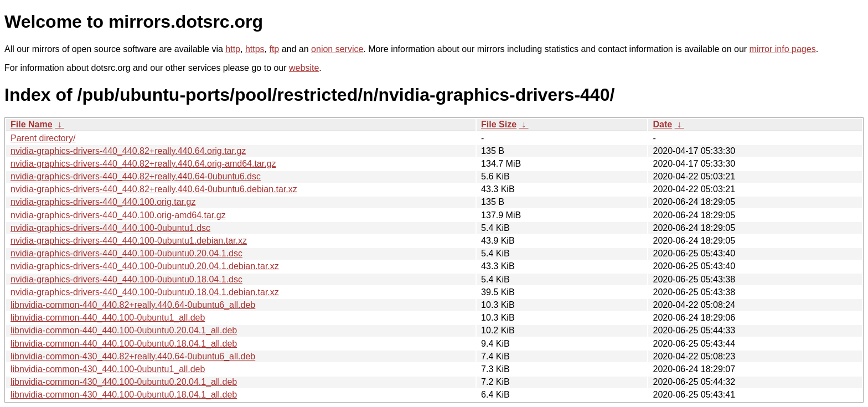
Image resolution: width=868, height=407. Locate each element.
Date (662, 124)
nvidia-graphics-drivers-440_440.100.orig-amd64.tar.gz (118, 215)
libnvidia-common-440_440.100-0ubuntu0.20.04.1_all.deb (124, 330)
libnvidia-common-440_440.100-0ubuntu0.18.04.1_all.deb (124, 344)
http (233, 49)
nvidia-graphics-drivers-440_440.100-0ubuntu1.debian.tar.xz (129, 241)
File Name (32, 124)
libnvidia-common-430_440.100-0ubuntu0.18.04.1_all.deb (124, 395)
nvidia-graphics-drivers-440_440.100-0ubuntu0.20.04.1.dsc (126, 253)
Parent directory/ (43, 138)
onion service (337, 49)
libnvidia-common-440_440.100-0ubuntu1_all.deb (108, 318)
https (255, 49)
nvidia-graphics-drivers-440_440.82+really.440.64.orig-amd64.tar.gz (143, 164)
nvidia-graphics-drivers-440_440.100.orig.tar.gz (103, 202)
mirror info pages (783, 49)
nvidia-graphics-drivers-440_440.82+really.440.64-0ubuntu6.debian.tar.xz (154, 189)
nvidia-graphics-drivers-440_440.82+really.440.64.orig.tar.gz (128, 151)
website (304, 68)
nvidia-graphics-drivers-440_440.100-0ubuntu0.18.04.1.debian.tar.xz (145, 292)
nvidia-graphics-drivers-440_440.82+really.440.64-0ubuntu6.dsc (136, 176)
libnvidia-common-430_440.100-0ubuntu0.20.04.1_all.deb (124, 382)
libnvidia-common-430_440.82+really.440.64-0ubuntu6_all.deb (133, 356)
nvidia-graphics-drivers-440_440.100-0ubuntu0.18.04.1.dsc (126, 279)
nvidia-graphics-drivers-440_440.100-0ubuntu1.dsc (110, 228)
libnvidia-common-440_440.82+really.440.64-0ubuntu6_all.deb (133, 305)
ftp (274, 49)
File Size (499, 124)
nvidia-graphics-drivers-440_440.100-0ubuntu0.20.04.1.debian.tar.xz (145, 266)
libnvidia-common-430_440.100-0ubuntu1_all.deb (108, 369)
